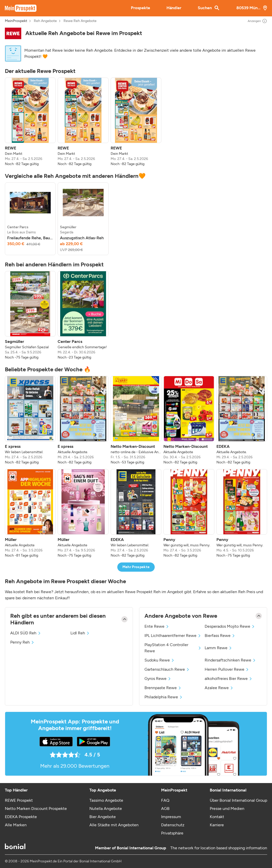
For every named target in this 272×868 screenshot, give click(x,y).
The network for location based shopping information (219, 848)
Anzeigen (257, 21)
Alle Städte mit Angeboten (114, 825)
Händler (174, 8)
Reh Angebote (45, 21)
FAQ (165, 800)
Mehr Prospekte (136, 567)
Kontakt (217, 817)
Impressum (171, 817)
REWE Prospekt (19, 800)
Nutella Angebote (106, 809)
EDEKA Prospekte (21, 817)
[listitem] (30, 122)
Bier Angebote (103, 817)
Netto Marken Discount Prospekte (36, 809)
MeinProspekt (16, 21)
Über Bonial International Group (238, 800)
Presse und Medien (227, 809)
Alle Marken (16, 825)
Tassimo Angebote (106, 800)
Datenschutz (173, 825)
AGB (165, 809)
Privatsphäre (172, 833)
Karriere (217, 825)
